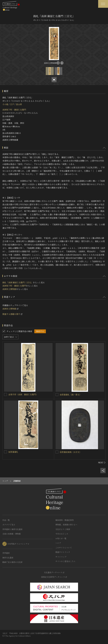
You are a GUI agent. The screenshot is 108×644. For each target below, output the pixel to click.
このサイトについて (64, 548)
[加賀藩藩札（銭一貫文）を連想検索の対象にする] (57, 395)
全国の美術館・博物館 (12, 534)
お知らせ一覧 (61, 538)
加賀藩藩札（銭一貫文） (71, 395)
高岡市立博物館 (9, 289)
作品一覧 (6, 520)
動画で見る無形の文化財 (12, 562)
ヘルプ (58, 543)
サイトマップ (61, 557)
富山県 (19, 104)
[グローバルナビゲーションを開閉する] (103, 4)
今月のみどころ (62, 534)
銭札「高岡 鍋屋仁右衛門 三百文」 (18, 282)
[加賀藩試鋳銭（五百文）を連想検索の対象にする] (57, 452)
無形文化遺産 (8, 558)
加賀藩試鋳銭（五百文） (71, 452)
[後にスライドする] (102, 463)
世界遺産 (6, 553)
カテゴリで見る (9, 525)
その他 (5, 104)
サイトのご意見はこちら (65, 561)
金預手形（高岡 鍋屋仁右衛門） (23, 394)
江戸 (12, 104)
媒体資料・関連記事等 (65, 520)
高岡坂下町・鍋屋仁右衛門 (14, 110)
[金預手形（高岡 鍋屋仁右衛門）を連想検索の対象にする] (5, 394)
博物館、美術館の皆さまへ (66, 525)
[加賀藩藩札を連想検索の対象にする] (5, 452)
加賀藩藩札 (13, 452)
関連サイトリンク (63, 552)
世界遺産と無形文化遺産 (12, 529)
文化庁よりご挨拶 (63, 529)
